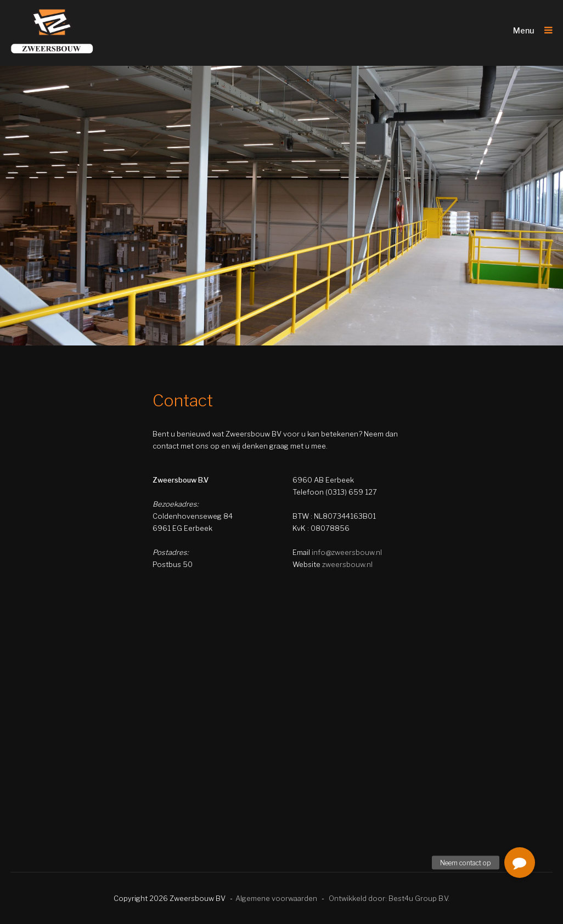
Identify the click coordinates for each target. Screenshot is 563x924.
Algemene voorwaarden (276, 898)
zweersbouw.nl (347, 564)
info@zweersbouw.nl (347, 552)
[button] (520, 863)
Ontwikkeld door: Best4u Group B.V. (389, 898)
